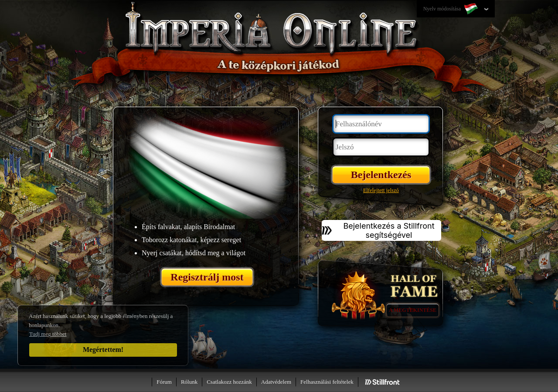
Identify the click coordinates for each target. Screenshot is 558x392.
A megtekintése (413, 310)
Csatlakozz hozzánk (229, 382)
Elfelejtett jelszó (381, 190)
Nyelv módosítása (451, 9)
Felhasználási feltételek (327, 382)
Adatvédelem (276, 382)
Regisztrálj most (207, 277)
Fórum (164, 382)
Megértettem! (103, 350)
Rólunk (189, 382)
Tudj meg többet (48, 334)
